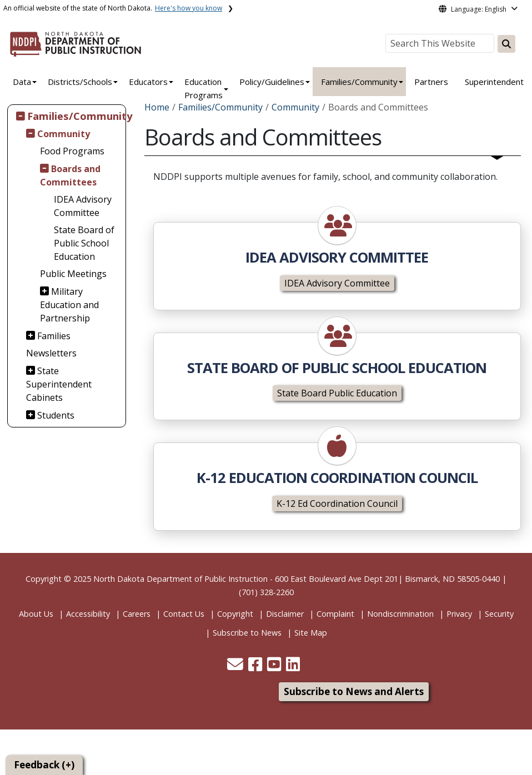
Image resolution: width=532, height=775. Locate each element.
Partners (431, 82)
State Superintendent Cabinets (59, 384)
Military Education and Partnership (69, 305)
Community (64, 134)
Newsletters (51, 353)
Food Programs (72, 151)
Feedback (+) (44, 765)
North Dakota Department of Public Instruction (180, 579)
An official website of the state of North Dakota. (113, 8)
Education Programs (204, 88)
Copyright (235, 614)
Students (56, 415)
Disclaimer (285, 614)
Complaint (335, 614)
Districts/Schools (80, 82)
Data (22, 82)
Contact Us (184, 614)
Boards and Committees (71, 175)
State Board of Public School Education (84, 243)
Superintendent (494, 82)
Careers (137, 614)
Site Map (311, 633)
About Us (36, 614)
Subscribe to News (247, 633)
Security (499, 614)
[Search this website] (506, 44)
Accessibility (88, 614)
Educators (148, 82)
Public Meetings (73, 274)
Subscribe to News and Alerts (354, 691)
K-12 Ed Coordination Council (337, 504)
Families (54, 336)
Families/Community (359, 82)
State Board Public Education (337, 393)
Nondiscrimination (400, 614)
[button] (236, 667)
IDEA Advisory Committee (83, 206)
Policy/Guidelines (272, 82)
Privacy (459, 614)
